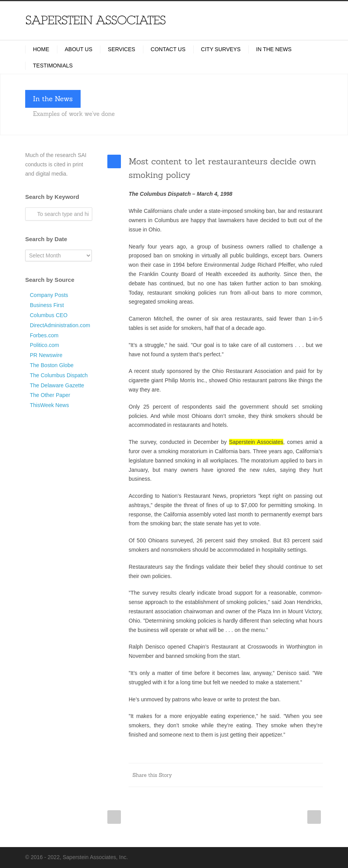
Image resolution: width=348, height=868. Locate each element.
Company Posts (49, 295)
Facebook (207, 775)
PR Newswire (46, 355)
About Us (78, 49)
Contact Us (168, 49)
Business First (47, 305)
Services (121, 49)
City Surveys (221, 49)
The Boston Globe (52, 365)
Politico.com (44, 345)
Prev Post (114, 817)
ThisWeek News (49, 405)
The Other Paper (50, 395)
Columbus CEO (49, 315)
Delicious (284, 775)
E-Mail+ (315, 775)
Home (41, 49)
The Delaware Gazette (57, 385)
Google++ (300, 775)
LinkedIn (238, 775)
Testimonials (53, 66)
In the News (274, 49)
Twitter (222, 775)
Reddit (253, 775)
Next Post (314, 817)
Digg (269, 775)
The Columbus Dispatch (59, 375)
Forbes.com (44, 335)
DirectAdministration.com (60, 325)
